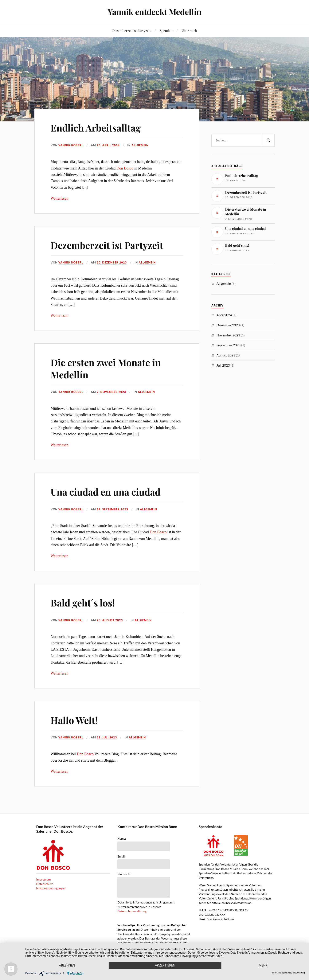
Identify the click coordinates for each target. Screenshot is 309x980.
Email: (122, 856)
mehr (263, 965)
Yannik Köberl (71, 145)
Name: (122, 839)
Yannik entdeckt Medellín (154, 12)
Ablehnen (67, 965)
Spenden (166, 30)
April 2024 (224, 315)
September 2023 (228, 345)
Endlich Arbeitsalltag (96, 128)
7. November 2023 (111, 392)
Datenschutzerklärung (132, 911)
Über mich (189, 30)
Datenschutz (44, 884)
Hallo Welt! (74, 720)
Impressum (44, 879)
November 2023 (228, 335)
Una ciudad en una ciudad (105, 492)
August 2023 (226, 355)
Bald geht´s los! (83, 603)
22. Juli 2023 (107, 737)
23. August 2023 (110, 620)
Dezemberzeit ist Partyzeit (131, 30)
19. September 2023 (112, 509)
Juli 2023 (223, 365)
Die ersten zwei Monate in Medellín (106, 368)
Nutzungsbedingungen (51, 888)
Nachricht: (124, 874)
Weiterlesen (59, 198)
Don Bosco (125, 168)
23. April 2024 (108, 145)
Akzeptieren (165, 965)
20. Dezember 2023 (112, 262)
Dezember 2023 (228, 325)
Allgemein (140, 145)
